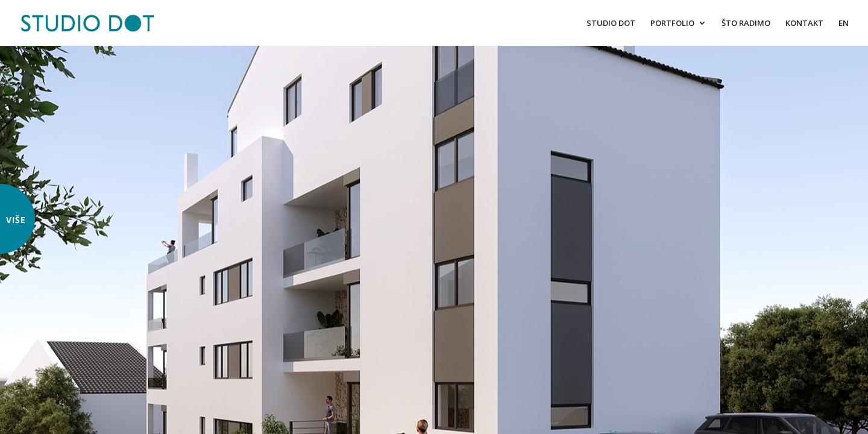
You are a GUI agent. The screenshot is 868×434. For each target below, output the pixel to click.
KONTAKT (804, 24)
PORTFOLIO (672, 24)
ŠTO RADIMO (746, 24)
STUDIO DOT (611, 24)
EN (844, 24)
